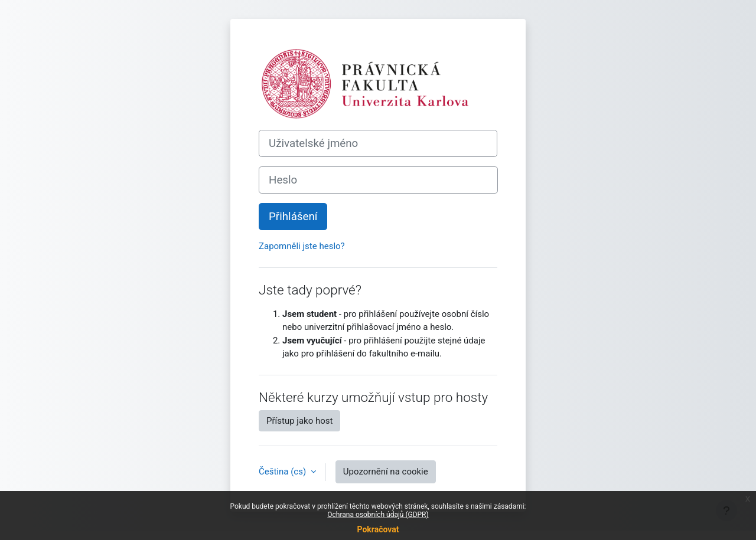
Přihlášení (293, 217)
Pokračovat (378, 529)
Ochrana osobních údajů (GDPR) (378, 515)
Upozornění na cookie (386, 472)
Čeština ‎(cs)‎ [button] (283, 472)
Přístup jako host (299, 421)
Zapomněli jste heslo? (302, 246)
